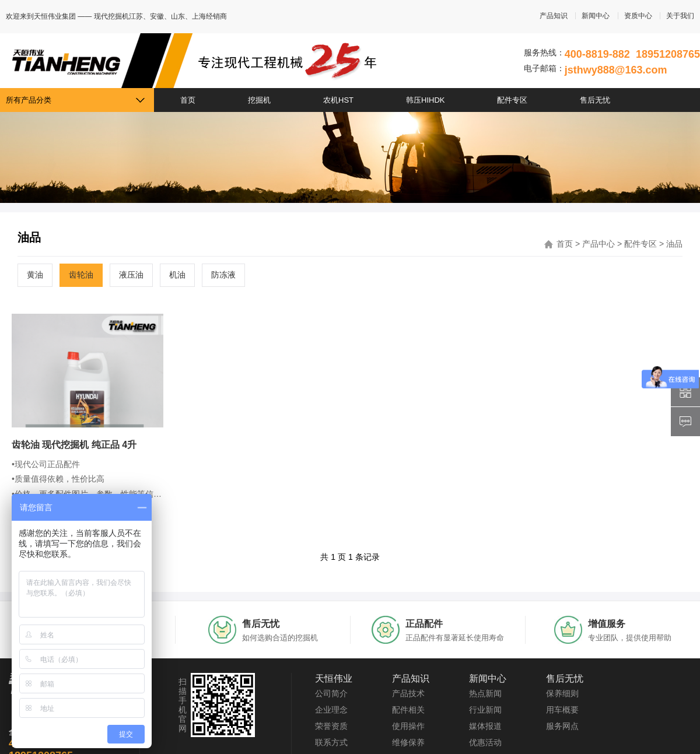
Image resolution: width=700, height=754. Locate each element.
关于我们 (680, 16)
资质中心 (638, 16)
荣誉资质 (331, 726)
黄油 (35, 275)
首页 (188, 100)
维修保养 (408, 742)
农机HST (338, 100)
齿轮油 (81, 275)
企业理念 (331, 710)
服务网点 (562, 726)
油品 (674, 244)
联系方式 (331, 742)
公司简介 (331, 693)
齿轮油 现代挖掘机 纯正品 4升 (74, 445)
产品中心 (598, 244)
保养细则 (562, 693)
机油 (177, 275)
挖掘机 (259, 100)
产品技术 (408, 693)
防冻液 (223, 275)
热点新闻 (485, 693)
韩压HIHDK (425, 100)
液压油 (131, 275)
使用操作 (408, 726)
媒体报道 (485, 726)
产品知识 (554, 16)
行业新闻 (485, 710)
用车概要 (562, 710)
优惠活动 (485, 742)
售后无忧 (595, 100)
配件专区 (512, 100)
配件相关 (408, 710)
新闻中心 (596, 16)
